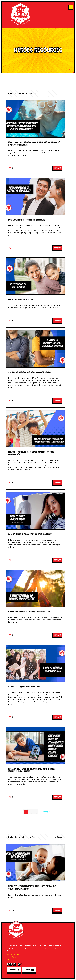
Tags (34, 93)
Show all (59, 837)
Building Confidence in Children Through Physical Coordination (31, 453)
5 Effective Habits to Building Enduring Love (29, 612)
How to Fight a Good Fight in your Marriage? (30, 534)
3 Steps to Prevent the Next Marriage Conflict (30, 372)
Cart (8, 960)
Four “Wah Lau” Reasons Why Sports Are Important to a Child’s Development (34, 144)
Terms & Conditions (13, 955)
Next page (46, 812)
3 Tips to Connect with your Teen (24, 687)
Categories (21, 93)
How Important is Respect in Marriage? (27, 220)
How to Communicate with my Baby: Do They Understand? (32, 887)
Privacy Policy (11, 957)
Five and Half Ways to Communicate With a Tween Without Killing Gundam (32, 770)
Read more (57, 168)
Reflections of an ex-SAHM (21, 299)
